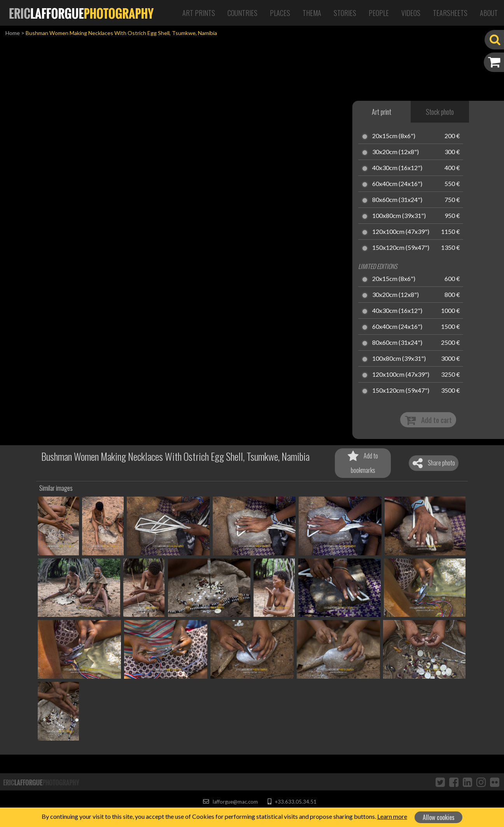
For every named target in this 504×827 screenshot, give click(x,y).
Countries (242, 13)
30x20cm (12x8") (395, 152)
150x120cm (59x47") (401, 248)
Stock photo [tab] (440, 112)
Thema (312, 13)
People (379, 13)
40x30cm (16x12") (397, 168)
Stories (345, 13)
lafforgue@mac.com (230, 802)
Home (13, 33)
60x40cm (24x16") (397, 184)
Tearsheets (450, 13)
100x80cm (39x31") (399, 216)
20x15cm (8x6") (394, 136)
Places (280, 13)
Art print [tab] (381, 112)
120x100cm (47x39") (401, 232)
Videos (411, 13)
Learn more (392, 816)
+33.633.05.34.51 (292, 802)
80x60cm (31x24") (397, 200)
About (489, 13)
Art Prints (199, 13)
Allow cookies (439, 817)
